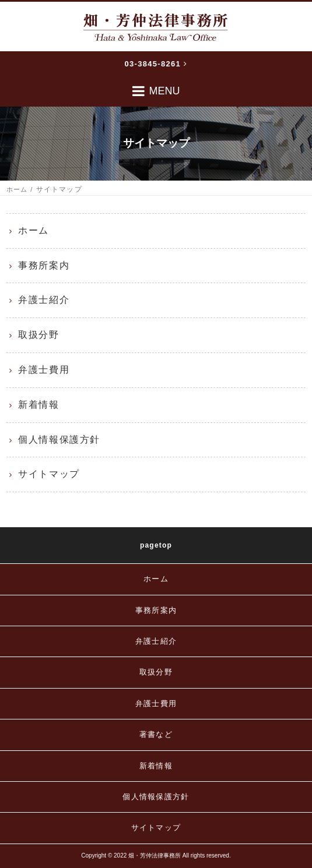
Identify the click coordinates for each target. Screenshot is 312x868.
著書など (156, 734)
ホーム (17, 190)
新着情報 (38, 405)
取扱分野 (38, 335)
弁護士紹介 (44, 300)
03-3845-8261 (156, 64)
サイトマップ (49, 474)
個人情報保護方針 (59, 440)
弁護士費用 (44, 370)
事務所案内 (44, 265)
